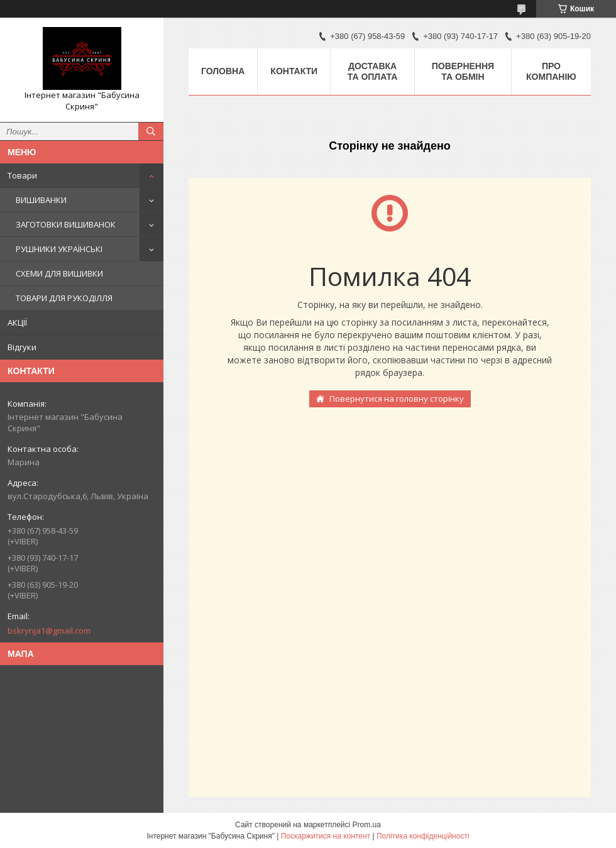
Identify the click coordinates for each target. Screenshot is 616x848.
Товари (22, 175)
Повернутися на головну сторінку (397, 399)
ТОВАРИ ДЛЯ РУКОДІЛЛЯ (64, 298)
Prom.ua (367, 825)
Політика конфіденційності (423, 836)
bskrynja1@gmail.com (49, 630)
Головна (223, 71)
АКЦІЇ (17, 322)
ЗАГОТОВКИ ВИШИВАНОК (66, 224)
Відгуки (22, 347)
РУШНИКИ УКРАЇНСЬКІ (59, 249)
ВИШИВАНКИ (41, 200)
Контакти (294, 71)
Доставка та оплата (373, 71)
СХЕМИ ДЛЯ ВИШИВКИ (59, 273)
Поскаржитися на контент (326, 836)
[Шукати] (151, 131)
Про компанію (551, 71)
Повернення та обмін (463, 71)
